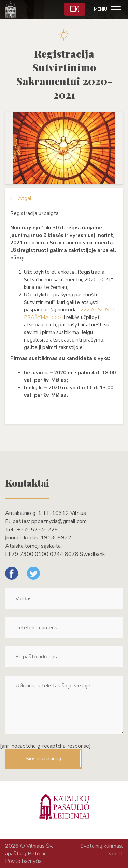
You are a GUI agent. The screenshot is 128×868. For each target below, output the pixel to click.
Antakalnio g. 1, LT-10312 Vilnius (46, 513)
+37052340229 (38, 530)
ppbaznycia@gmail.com (59, 521)
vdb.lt (116, 854)
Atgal (21, 198)
